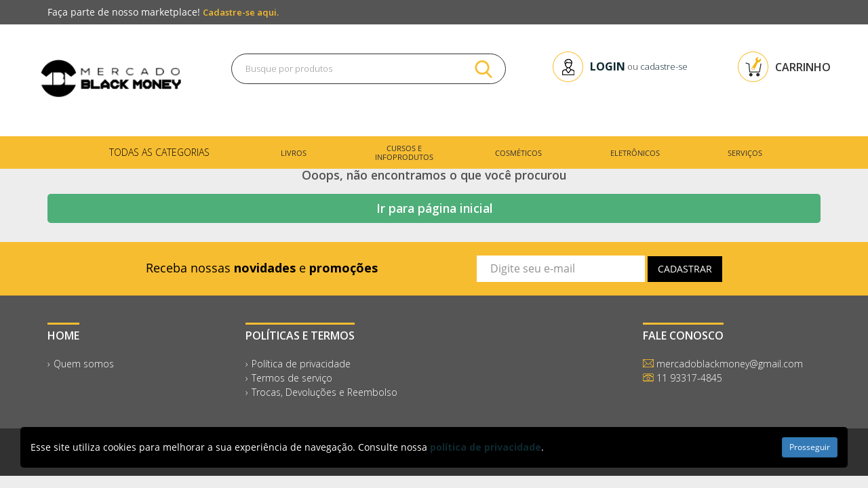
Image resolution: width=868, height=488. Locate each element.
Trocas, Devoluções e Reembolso (324, 392)
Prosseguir (810, 447)
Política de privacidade (301, 364)
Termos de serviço (292, 378)
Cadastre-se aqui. (241, 12)
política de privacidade (486, 447)
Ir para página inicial (434, 208)
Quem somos (84, 364)
